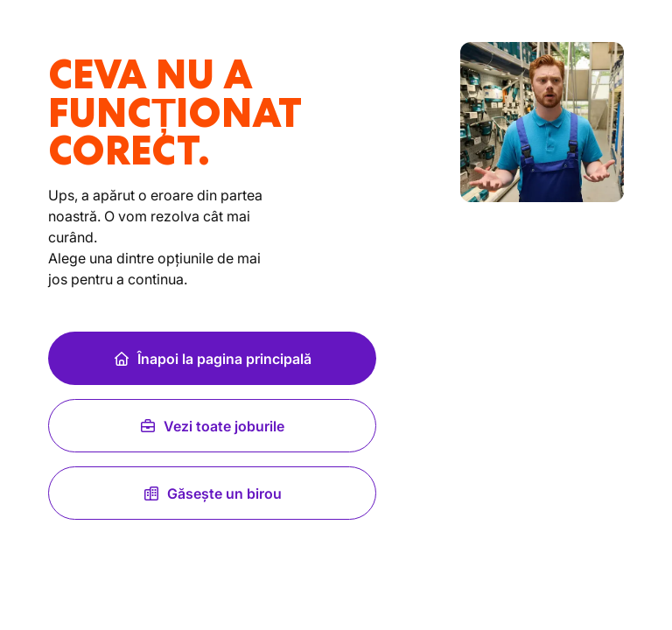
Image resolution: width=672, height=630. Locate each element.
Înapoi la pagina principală (212, 359)
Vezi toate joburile (212, 426)
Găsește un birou (212, 493)
